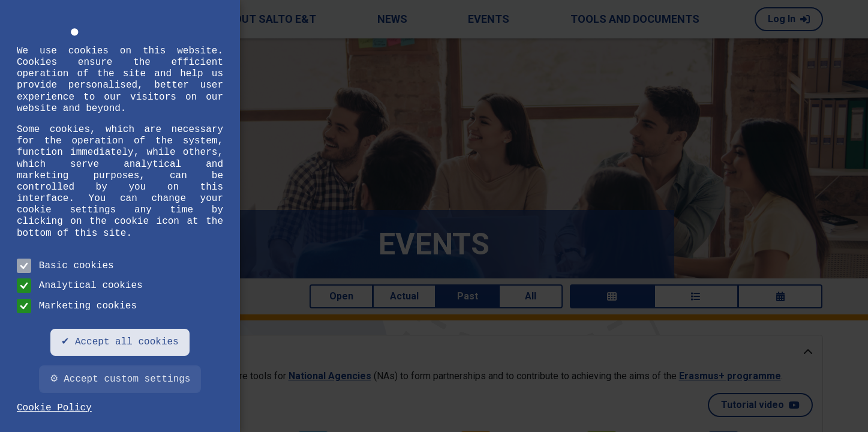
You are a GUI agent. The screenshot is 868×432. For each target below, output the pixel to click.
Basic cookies (65, 266)
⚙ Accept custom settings (120, 379)
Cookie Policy (54, 408)
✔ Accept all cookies (120, 342)
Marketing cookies (77, 306)
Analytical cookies (80, 286)
